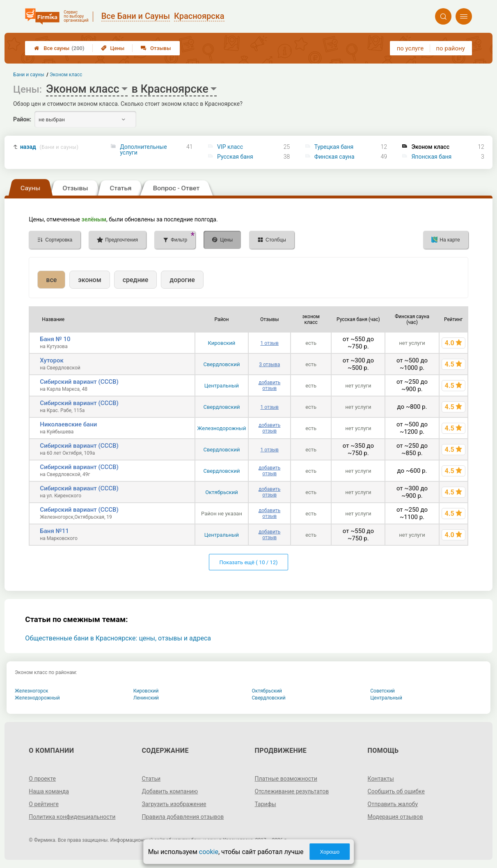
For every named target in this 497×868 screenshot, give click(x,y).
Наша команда (49, 791)
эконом (89, 280)
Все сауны (59, 48)
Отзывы (156, 48)
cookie (209, 852)
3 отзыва (269, 365)
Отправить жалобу (393, 804)
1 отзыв (269, 343)
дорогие (182, 280)
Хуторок (52, 360)
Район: (22, 119)
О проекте (42, 779)
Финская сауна (334, 157)
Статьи (151, 779)
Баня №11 (54, 531)
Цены (113, 48)
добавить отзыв (269, 385)
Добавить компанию (170, 791)
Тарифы (266, 804)
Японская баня (431, 157)
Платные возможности (286, 779)
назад (49, 147)
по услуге (410, 48)
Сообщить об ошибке (396, 791)
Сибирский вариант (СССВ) (79, 382)
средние (136, 280)
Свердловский (221, 364)
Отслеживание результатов (292, 791)
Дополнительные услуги (143, 150)
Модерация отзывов (395, 817)
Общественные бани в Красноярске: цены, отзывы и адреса (118, 638)
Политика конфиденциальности (72, 817)
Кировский (222, 343)
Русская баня (235, 157)
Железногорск (32, 691)
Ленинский (146, 698)
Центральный (222, 386)
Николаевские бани (68, 424)
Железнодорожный (222, 428)
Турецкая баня (334, 147)
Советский (382, 691)
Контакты (381, 779)
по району (450, 48)
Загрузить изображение (174, 804)
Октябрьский (222, 492)
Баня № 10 (55, 339)
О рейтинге (44, 804)
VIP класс (230, 147)
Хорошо (330, 852)
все (51, 280)
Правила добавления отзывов (183, 817)
